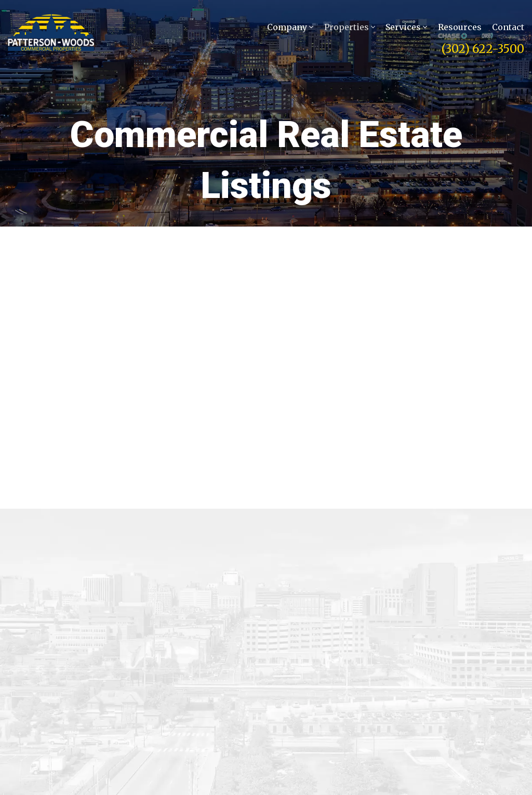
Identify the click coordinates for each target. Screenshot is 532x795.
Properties (350, 29)
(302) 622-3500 (483, 51)
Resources (460, 29)
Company (290, 29)
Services (406, 29)
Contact (508, 29)
